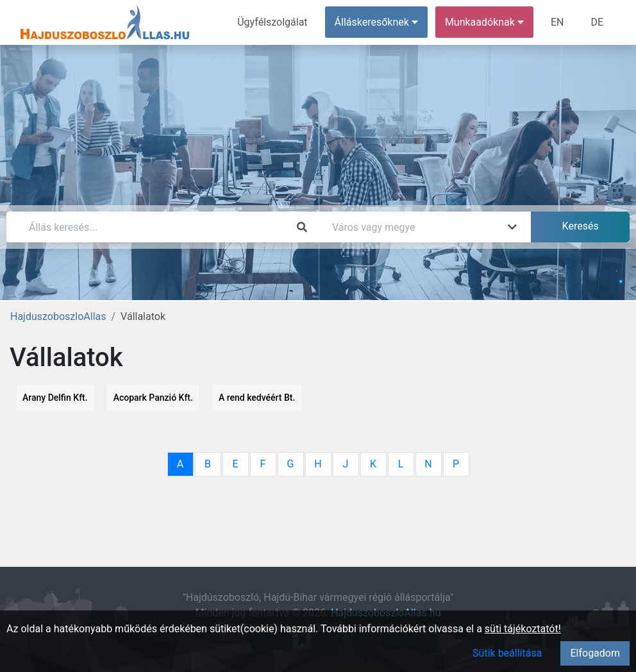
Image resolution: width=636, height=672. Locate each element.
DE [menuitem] (597, 22)
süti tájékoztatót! (523, 629)
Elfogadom (595, 653)
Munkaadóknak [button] (484, 22)
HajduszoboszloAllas (58, 316)
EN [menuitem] (557, 22)
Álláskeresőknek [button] (376, 22)
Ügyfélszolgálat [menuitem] (272, 22)
